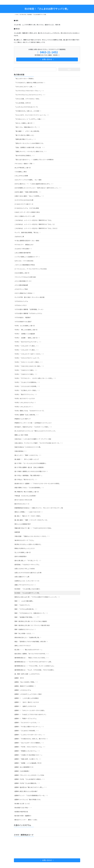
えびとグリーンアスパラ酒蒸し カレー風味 (28, 180)
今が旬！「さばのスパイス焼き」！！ (26, 370)
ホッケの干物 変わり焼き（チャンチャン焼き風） (30, 297)
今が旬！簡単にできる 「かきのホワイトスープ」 (30, 411)
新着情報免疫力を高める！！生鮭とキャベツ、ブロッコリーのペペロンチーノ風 (39, 508)
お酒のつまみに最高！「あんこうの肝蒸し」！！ (29, 196)
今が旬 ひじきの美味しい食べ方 (25, 326)
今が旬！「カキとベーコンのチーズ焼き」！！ (29, 362)
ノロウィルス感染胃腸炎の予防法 (25, 265)
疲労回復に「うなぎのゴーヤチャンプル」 (27, 565)
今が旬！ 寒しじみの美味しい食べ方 (26, 330)
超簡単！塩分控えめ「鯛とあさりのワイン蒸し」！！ (31, 787)
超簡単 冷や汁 (19, 678)
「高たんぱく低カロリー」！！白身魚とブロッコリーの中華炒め (34, 160)
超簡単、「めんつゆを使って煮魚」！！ (26, 682)
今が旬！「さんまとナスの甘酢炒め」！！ (27, 382)
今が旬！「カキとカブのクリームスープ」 (27, 358)
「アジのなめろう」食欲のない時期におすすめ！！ (30, 83)
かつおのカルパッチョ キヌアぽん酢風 (27, 208)
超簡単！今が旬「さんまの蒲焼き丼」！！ (27, 783)
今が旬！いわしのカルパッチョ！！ (25, 402)
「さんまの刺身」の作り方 (23, 103)
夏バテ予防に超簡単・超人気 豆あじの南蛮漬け (29, 467)
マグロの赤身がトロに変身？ (23, 322)
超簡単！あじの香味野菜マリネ (24, 767)
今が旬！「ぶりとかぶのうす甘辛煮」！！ (27, 386)
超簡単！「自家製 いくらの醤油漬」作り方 (28, 763)
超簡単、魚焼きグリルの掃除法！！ (25, 686)
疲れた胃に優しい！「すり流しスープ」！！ (28, 560)
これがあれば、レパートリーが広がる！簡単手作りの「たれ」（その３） (36, 228)
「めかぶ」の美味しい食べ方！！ (25, 123)
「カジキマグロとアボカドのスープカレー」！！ (29, 91)
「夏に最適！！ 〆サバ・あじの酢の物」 (27, 131)
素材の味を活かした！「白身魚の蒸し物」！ (28, 637)
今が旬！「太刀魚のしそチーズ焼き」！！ (27, 390)
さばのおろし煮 (19, 237)
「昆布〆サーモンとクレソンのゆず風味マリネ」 (29, 143)
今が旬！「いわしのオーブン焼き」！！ (27, 346)
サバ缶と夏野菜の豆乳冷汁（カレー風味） (27, 241)
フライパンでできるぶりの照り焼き (25, 277)
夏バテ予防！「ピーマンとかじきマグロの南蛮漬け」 (31, 463)
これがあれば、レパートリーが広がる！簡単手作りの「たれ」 (33, 220)
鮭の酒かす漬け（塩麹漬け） (23, 816)
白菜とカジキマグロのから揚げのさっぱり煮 (28, 573)
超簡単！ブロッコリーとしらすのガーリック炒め (29, 775)
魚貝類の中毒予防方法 (21, 812)
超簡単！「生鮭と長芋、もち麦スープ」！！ (28, 759)
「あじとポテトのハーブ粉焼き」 (25, 79)
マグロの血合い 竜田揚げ (23, 317)
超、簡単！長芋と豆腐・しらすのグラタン (27, 674)
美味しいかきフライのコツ (23, 646)
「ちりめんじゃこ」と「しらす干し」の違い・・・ (30, 119)
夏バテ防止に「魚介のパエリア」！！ (26, 479)
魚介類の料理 (19, 74)
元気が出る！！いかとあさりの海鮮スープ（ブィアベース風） (33, 439)
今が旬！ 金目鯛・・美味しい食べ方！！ (27, 338)
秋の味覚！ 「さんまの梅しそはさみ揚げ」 (28, 589)
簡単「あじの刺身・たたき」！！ (25, 633)
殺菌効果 (17, 532)
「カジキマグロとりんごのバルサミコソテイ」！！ (30, 95)
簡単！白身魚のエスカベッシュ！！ (25, 629)
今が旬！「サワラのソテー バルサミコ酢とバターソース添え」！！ (35, 378)
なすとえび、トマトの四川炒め (24, 261)
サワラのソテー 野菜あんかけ (24, 245)
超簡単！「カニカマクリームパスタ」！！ (27, 723)
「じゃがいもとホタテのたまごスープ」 (27, 107)
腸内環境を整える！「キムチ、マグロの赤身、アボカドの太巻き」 (35, 670)
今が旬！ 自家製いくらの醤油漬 (25, 334)
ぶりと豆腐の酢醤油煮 (21, 285)
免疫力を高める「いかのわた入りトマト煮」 (28, 447)
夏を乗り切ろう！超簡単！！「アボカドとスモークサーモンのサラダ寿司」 (37, 484)
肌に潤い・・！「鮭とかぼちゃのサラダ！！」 (29, 650)
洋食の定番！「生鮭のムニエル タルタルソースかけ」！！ (32, 536)
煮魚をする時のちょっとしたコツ (25, 548)
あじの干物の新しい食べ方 (23, 168)
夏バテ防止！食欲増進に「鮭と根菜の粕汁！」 (29, 475)
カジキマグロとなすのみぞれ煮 (24, 200)
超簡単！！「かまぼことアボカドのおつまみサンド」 (31, 714)
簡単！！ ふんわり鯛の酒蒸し (24, 601)
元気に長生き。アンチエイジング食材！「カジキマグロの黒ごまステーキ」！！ (39, 443)
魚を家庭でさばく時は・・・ (23, 808)
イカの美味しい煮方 (21, 172)
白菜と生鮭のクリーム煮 (22, 577)
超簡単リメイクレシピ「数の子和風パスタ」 (28, 799)
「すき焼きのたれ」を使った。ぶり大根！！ (28, 111)
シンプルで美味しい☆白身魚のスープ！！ (27, 257)
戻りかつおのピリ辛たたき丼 (23, 500)
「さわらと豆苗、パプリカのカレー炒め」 (27, 99)
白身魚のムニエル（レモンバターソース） (27, 581)
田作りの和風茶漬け (21, 556)
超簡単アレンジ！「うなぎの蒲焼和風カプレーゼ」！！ (31, 795)
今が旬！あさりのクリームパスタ (25, 398)
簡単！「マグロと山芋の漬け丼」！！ (26, 609)
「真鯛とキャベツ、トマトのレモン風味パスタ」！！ (31, 151)
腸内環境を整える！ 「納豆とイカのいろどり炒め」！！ (32, 658)
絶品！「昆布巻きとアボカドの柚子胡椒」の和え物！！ (31, 641)
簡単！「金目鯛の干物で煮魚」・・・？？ (27, 617)
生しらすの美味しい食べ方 (23, 552)
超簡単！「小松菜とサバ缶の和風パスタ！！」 (29, 755)
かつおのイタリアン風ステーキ (24, 204)
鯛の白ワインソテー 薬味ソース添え (26, 820)
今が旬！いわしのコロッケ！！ (24, 407)
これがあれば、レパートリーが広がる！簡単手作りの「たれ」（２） (35, 224)
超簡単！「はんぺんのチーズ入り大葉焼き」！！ (29, 743)
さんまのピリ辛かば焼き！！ (23, 249)
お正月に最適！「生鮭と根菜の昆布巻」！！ (28, 192)
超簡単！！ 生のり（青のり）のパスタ (27, 702)
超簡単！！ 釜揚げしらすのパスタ (25, 706)
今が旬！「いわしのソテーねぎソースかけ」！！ (29, 354)
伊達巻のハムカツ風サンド (23, 419)
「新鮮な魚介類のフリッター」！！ (25, 139)
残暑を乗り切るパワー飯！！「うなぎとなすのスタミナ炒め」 (33, 528)
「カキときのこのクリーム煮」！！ (25, 87)
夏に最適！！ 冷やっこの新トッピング (27, 459)
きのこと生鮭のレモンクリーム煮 (25, 216)
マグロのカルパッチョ (21, 301)
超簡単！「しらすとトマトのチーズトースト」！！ (30, 735)
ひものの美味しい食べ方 (22, 273)
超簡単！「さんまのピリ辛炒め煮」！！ (27, 731)
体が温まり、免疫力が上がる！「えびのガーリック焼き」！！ (33, 427)
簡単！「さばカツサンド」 (23, 605)
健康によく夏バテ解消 (21, 435)
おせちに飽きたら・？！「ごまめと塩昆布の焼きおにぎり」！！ (34, 184)
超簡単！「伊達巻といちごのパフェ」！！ (27, 751)
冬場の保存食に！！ (21, 451)
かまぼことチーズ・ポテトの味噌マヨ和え (27, 212)
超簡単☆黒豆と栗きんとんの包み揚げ (26, 791)
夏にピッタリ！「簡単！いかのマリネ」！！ (28, 455)
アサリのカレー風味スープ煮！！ (25, 164)
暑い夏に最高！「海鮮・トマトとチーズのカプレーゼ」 (31, 520)
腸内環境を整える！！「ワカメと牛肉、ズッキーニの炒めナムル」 (35, 666)
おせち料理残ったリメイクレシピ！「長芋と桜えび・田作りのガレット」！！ (38, 188)
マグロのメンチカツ (21, 305)
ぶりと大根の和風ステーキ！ (23, 281)
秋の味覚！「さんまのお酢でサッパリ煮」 (27, 593)
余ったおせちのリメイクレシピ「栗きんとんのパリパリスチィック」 (35, 431)
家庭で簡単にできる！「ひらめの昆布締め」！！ (29, 488)
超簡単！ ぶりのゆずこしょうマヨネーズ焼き (28, 694)
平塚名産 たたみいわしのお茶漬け (25, 496)
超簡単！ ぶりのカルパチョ (23, 690)
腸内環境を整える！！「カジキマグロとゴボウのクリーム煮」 (33, 662)
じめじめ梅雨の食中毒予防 (23, 253)
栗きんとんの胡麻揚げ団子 (23, 524)
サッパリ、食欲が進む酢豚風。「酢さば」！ (28, 232)
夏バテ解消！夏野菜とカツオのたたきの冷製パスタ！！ (31, 471)
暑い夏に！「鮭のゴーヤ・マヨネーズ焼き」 (28, 516)
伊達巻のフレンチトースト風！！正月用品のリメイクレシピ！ (33, 423)
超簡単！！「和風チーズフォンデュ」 (26, 718)
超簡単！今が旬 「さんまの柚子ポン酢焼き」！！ (30, 779)
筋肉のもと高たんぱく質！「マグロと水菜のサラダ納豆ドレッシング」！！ (37, 597)
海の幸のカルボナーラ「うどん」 (25, 540)
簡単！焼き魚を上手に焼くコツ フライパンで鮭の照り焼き (32, 625)
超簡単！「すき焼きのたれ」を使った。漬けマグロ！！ (31, 739)
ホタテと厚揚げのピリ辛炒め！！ (25, 293)
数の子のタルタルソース (22, 504)
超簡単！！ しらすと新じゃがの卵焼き (27, 698)
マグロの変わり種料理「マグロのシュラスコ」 (29, 313)
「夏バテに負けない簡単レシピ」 (25, 135)
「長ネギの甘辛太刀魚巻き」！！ (25, 155)
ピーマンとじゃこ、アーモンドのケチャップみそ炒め (31, 269)
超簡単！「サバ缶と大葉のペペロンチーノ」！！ (29, 727)
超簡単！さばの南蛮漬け (22, 771)
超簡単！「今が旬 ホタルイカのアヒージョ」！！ (30, 747)
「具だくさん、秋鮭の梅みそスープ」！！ (27, 127)
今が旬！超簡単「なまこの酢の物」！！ (27, 415)
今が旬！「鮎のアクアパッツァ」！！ (26, 394)
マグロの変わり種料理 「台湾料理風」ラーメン (29, 309)
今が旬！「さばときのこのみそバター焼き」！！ (29, 366)
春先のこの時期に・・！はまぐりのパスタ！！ (29, 512)
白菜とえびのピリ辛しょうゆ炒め (25, 569)
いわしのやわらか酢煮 (21, 176)
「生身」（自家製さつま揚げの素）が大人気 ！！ (30, 147)
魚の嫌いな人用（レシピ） (23, 804)
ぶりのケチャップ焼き (21, 289)
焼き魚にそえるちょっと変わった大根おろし (28, 544)
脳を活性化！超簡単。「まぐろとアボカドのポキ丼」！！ (32, 654)
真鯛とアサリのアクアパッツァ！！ (25, 585)
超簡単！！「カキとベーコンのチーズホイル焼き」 (30, 710)
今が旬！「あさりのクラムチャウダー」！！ (28, 342)
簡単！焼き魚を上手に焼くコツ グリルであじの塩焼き (31, 621)
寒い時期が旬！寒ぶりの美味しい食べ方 (27, 492)
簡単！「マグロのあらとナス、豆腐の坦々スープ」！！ (31, 613)
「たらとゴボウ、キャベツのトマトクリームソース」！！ (32, 115)
